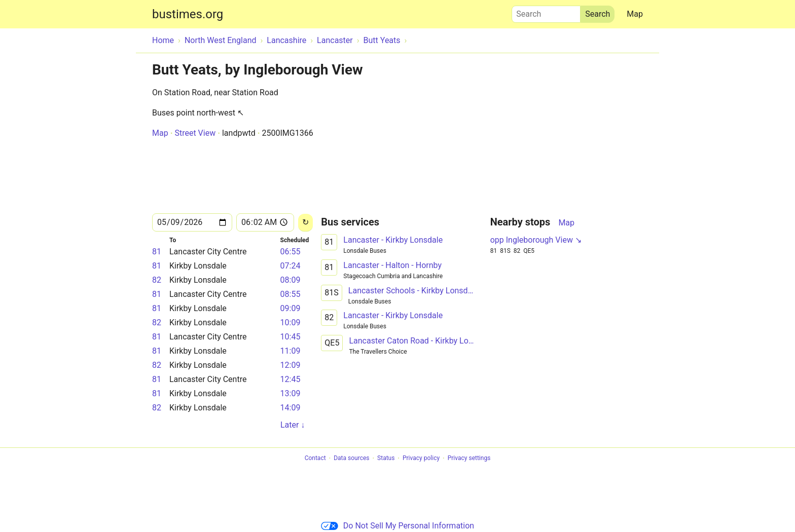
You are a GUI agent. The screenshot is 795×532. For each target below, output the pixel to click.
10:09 (291, 322)
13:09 (291, 393)
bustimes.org (188, 14)
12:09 (291, 365)
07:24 (291, 266)
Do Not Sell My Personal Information (397, 526)
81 (157, 252)
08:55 (291, 294)
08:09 (291, 280)
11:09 (291, 351)
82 (157, 280)
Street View (195, 133)
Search (546, 12)
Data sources (351, 459)
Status (386, 459)
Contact (315, 459)
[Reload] (305, 223)
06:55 (291, 252)
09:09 (291, 308)
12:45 (291, 379)
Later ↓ (293, 425)
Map (635, 14)
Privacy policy (421, 459)
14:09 (291, 408)
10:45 (291, 337)
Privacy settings (469, 459)
